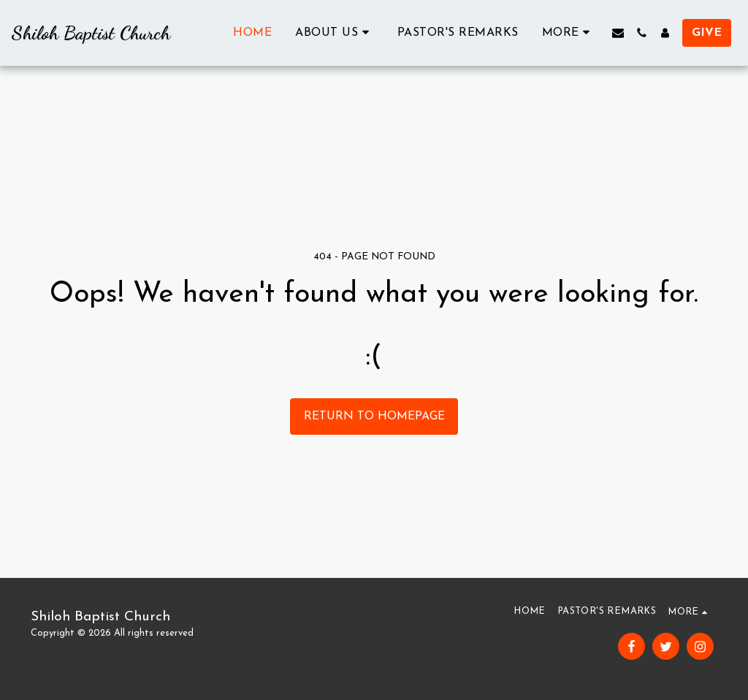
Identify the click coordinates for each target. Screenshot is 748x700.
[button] (335, 33)
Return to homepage (374, 416)
